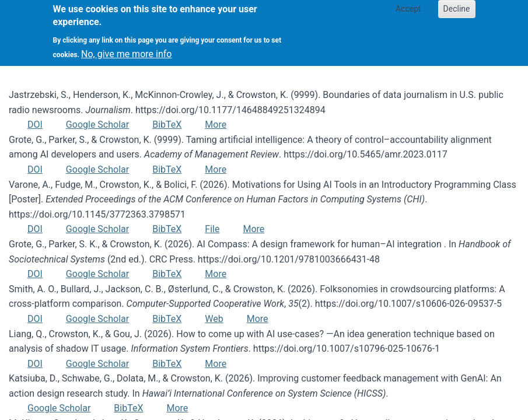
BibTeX (167, 125)
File (212, 229)
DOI (35, 125)
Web (214, 319)
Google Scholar (97, 125)
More (216, 125)
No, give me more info (126, 48)
